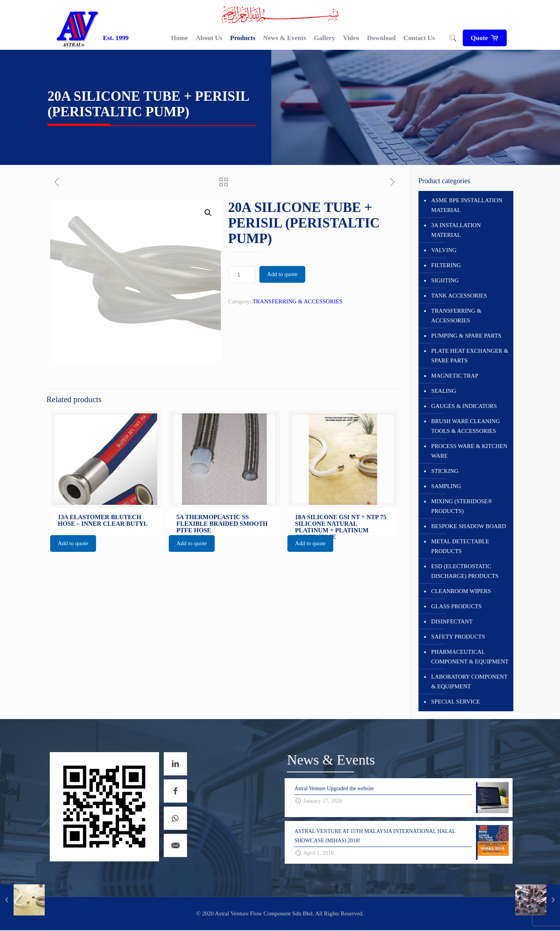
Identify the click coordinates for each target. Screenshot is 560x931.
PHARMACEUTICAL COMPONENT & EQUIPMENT (470, 657)
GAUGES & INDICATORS (464, 406)
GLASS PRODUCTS (457, 606)
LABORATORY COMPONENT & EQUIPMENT (469, 682)
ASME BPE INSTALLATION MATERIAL (467, 205)
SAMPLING (446, 486)
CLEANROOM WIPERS (461, 591)
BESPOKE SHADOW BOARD (469, 526)
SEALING (444, 391)
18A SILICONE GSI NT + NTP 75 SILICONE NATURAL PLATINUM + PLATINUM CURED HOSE (341, 527)
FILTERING (446, 265)
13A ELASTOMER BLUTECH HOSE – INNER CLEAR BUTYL (103, 520)
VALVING (444, 250)
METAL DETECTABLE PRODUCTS (460, 546)
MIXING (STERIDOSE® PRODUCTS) (462, 506)
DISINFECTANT (452, 621)
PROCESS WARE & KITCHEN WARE (469, 451)
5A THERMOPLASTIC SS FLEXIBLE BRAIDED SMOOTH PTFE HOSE (222, 524)
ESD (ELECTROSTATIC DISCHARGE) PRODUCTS (465, 571)
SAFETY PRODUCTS (458, 637)
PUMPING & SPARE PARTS (466, 336)
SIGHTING (445, 280)
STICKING (445, 471)
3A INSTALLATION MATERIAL (456, 230)
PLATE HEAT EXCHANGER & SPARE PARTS (470, 356)
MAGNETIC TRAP (455, 376)
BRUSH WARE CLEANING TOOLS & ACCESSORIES (465, 426)
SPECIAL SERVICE (456, 702)
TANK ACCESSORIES (459, 296)
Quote (485, 38)
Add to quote (282, 274)
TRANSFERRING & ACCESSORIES (297, 301)
